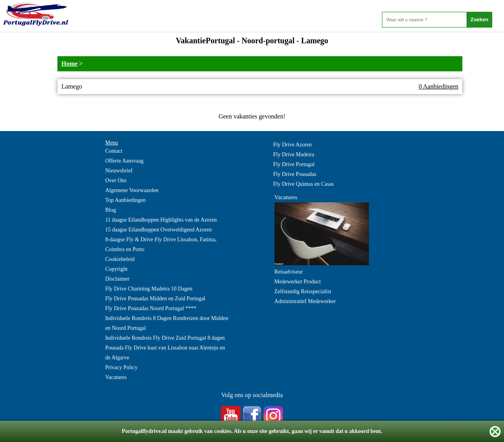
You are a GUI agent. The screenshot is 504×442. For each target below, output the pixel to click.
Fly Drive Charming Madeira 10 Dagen (149, 289)
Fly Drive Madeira (294, 154)
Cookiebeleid (120, 259)
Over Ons (116, 180)
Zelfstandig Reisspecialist (303, 291)
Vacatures (116, 377)
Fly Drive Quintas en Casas (304, 184)
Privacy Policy (121, 367)
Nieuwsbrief (119, 171)
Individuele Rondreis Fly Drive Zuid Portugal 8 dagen (165, 338)
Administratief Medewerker (305, 301)
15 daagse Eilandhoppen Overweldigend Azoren (158, 230)
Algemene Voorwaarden (132, 190)
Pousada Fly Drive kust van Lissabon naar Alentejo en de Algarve (165, 353)
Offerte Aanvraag (124, 161)
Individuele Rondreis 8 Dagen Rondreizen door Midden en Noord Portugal (167, 323)
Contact (114, 151)
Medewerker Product (298, 282)
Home (69, 64)
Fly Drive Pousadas (295, 174)
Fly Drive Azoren (293, 145)
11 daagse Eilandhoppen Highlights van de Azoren (161, 220)
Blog (110, 210)
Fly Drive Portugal (294, 164)
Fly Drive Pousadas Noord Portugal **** (151, 308)
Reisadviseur (289, 272)
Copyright (116, 269)
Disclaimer (117, 279)
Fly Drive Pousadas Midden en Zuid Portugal (155, 299)
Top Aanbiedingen (125, 200)
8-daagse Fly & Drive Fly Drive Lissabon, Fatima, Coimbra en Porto (161, 244)
